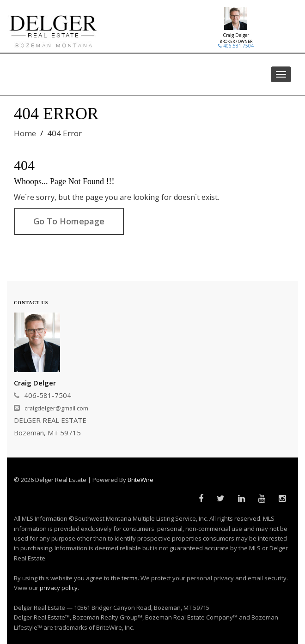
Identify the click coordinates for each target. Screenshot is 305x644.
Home (25, 133)
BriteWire (140, 480)
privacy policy (59, 588)
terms (130, 578)
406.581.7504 (236, 46)
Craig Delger (236, 35)
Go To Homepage (69, 221)
